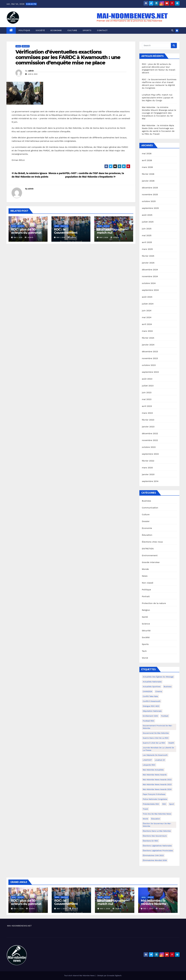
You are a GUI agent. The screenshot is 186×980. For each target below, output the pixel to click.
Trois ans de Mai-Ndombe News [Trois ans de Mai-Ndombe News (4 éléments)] (157, 814)
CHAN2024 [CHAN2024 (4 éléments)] (148, 691)
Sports (87, 30)
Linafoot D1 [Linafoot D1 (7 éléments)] (160, 760)
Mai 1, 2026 (19, 909)
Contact (102, 30)
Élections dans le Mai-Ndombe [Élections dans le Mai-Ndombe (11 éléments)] (157, 831)
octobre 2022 (149, 447)
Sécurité (26, 46)
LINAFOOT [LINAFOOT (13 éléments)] (147, 760)
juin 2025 (147, 229)
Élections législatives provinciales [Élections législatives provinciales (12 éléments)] (158, 851)
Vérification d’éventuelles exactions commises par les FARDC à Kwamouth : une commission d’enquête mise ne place (68, 57)
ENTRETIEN (148, 549)
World (145, 658)
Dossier (146, 521)
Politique (24, 30)
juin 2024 (147, 311)
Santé (145, 617)
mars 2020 (147, 468)
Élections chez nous (152, 542)
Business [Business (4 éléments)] (168, 687)
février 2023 (148, 420)
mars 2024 (147, 331)
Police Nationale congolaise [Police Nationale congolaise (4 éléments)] (155, 799)
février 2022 (148, 461)
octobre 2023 (149, 365)
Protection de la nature (154, 603)
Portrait (146, 596)
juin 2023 (147, 392)
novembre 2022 (150, 440)
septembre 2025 (150, 208)
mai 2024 (147, 317)
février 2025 (148, 256)
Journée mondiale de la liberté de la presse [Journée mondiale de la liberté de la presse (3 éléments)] (158, 749)
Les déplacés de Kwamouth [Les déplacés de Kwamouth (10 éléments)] (155, 755)
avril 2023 (147, 406)
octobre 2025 (149, 201)
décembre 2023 (150, 352)
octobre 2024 (149, 283)
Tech (144, 651)
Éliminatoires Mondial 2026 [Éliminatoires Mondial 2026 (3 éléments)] (155, 860)
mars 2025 (147, 249)
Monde (145, 569)
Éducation (147, 535)
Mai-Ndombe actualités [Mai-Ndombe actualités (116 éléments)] (153, 770)
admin (31, 71)
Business (147, 501)
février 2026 (148, 174)
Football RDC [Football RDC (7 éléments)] (149, 721)
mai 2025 (147, 235)
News (18, 46)
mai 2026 (147, 153)
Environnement (150, 555)
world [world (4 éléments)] (145, 819)
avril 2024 (147, 324)
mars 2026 (147, 167)
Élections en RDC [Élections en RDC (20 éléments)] (151, 841)
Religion (146, 610)
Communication (150, 508)
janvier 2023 (148, 427)
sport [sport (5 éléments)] (172, 804)
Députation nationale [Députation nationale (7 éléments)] (152, 711)
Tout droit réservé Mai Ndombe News (80, 976)
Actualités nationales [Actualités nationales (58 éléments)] (152, 682)
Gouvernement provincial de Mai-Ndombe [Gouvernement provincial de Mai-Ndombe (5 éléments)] (158, 727)
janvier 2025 (148, 263)
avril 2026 (147, 160)
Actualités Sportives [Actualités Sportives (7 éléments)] (152, 687)
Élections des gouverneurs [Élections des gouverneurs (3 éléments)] (155, 836)
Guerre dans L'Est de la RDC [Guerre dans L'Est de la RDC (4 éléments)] (156, 738)
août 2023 (147, 379)
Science (146, 624)
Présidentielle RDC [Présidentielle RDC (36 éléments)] (151, 804)
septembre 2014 (150, 481)
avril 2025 (147, 242)
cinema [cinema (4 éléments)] (159, 691)
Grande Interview (151, 562)
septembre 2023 (150, 372)
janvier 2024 (148, 345)
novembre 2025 (150, 194)
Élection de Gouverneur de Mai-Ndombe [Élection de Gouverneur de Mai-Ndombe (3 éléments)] (157, 825)
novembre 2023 (150, 358)
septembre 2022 (150, 454)
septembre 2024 (150, 290)
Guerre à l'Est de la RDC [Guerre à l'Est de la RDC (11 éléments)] (154, 743)
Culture (72, 30)
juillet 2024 (148, 304)
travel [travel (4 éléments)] (145, 809)
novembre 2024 (150, 276)
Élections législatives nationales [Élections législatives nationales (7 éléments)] (157, 846)
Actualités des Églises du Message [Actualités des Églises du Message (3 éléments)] (158, 677)
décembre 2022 (150, 433)
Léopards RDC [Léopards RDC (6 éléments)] (149, 765)
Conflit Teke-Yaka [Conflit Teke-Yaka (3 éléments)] (150, 696)
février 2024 (148, 338)
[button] (172, 30)
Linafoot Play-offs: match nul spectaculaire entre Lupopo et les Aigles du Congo (158, 98)
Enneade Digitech (114, 976)
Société (40, 30)
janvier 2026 (148, 181)
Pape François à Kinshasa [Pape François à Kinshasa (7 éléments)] (154, 794)
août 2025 (147, 215)
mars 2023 (147, 413)
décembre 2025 (150, 188)
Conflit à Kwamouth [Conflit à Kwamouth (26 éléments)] (152, 701)
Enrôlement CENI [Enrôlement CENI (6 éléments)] (150, 716)
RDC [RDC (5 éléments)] (164, 804)
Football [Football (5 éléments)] (165, 716)
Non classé (148, 583)
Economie (56, 30)
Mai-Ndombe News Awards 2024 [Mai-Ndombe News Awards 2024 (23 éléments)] (157, 789)
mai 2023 (147, 399)
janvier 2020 (148, 474)
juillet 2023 (148, 386)
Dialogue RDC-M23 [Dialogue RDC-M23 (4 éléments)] (151, 706)
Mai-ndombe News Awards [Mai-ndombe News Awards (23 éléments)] (155, 775)
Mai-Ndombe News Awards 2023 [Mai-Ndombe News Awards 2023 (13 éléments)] (157, 784)
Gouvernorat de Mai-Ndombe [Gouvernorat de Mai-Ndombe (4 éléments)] (156, 733)
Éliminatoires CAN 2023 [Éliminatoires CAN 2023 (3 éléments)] (153, 855)
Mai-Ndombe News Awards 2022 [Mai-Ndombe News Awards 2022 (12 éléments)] (157, 780)
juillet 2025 (148, 222)
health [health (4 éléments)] (171, 743)
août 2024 (147, 297)
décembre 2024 (150, 270)
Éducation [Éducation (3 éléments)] (156, 819)
